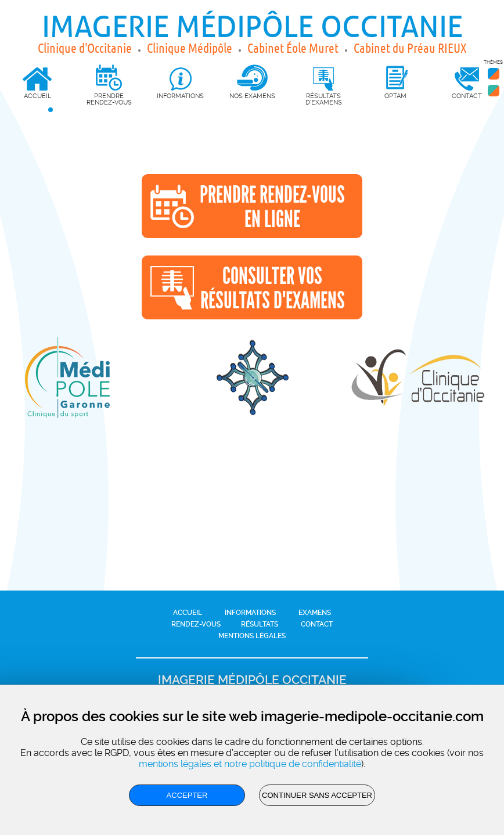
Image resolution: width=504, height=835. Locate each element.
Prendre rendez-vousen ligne (272, 207)
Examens (315, 613)
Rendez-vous (196, 624)
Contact (317, 624)
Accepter (187, 795)
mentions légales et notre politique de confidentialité (250, 764)
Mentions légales (252, 636)
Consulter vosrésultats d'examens (273, 288)
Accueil (188, 613)
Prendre (109, 85)
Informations (250, 613)
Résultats (260, 624)
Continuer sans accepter (317, 795)
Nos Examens (252, 96)
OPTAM (395, 96)
